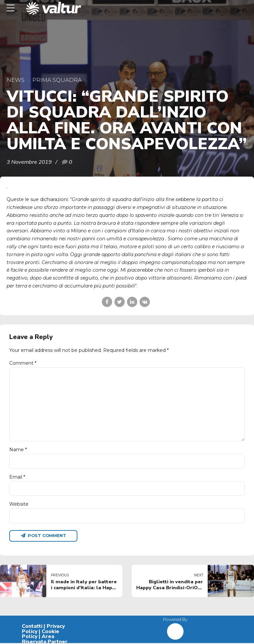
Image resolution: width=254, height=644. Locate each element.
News (16, 80)
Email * (17, 478)
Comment (23, 363)
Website (19, 505)
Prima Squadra (57, 80)
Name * (18, 450)
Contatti (32, 627)
